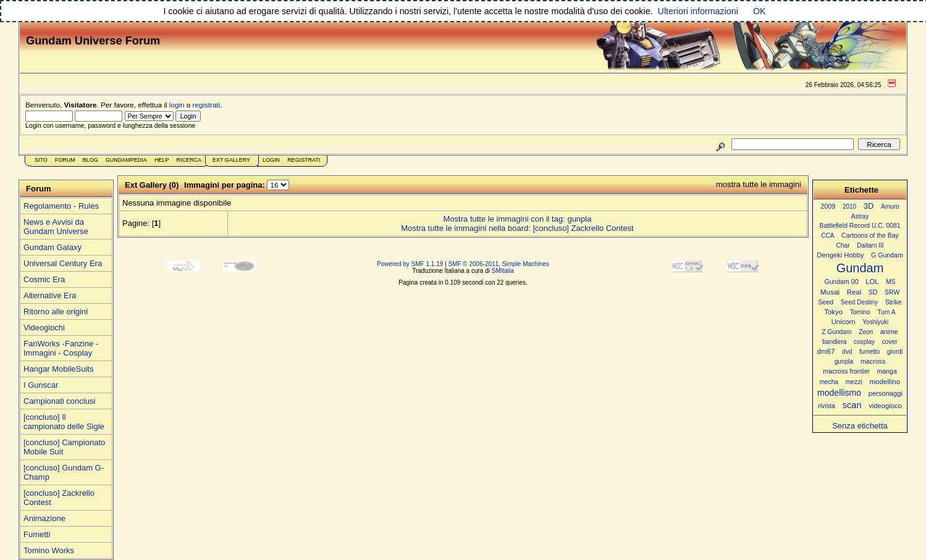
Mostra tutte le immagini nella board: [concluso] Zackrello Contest (517, 228)
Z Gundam (836, 332)
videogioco (885, 406)
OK (760, 11)
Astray (860, 216)
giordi (895, 352)
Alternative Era (50, 295)
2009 (828, 206)
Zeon (866, 332)
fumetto (869, 352)
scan (852, 405)
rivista (827, 406)
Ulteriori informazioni (698, 11)
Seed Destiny (859, 302)
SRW (892, 292)
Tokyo (833, 312)
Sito (41, 160)
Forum (65, 160)
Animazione (44, 518)
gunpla (844, 361)
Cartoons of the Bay (870, 236)
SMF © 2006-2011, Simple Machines (499, 264)
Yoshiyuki (875, 322)
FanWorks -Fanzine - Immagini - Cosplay (61, 348)
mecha (829, 382)
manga (887, 371)
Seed (826, 302)
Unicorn (844, 322)
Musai (830, 292)
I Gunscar (41, 385)
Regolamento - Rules (61, 206)
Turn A (886, 312)
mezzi (853, 382)
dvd (847, 352)
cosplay (864, 342)
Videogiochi (44, 328)
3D (869, 206)
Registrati (304, 160)
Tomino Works (49, 550)
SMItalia (503, 271)
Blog (90, 160)
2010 (849, 207)
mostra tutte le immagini (759, 184)
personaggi (886, 393)
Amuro (890, 207)
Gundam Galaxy (53, 247)
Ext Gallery (231, 160)
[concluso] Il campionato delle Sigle (64, 422)
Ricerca (189, 160)
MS (890, 282)
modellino (885, 381)
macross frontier (846, 371)
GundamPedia (126, 160)
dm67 (826, 351)
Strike (894, 302)
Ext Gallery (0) (152, 185)
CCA (827, 236)
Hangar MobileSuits (58, 369)
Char (843, 245)
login (177, 105)
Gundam (860, 268)
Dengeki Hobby (840, 255)
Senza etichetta (860, 426)
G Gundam (887, 255)
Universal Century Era (63, 263)
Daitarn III (870, 245)
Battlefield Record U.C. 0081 (860, 226)
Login (271, 160)
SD (873, 292)
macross (873, 361)
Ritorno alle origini (56, 311)
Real (854, 292)
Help (162, 160)
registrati (207, 105)
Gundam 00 (842, 282)
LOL (872, 282)
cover (890, 342)
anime (889, 332)
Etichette (861, 190)
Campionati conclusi (59, 401)
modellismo (839, 393)
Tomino (860, 312)
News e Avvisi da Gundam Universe (56, 227)
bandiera (834, 342)
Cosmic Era (44, 279)
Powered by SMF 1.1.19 (410, 264)
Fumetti (37, 534)
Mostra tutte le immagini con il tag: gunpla (518, 219)
